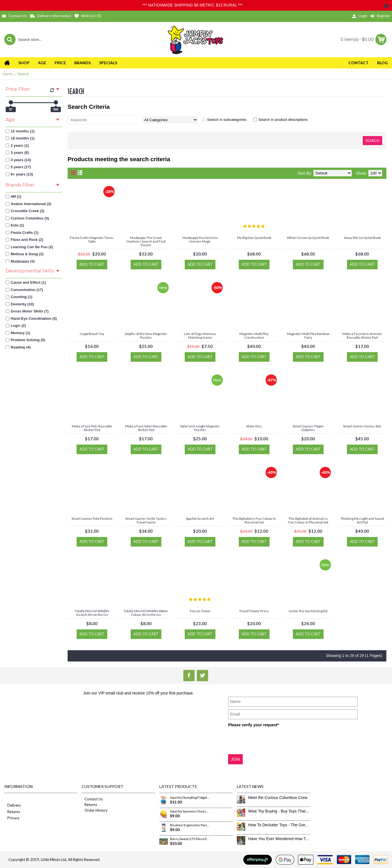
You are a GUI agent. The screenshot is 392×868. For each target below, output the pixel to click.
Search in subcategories (227, 120)
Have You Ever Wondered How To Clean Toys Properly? (279, 839)
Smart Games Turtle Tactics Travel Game (146, 520)
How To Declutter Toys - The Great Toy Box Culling (279, 825)
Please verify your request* (253, 725)
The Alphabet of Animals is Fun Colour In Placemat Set (308, 520)
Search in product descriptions (283, 120)
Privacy (12, 818)
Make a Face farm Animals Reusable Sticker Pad (362, 336)
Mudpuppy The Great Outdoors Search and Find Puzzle (146, 241)
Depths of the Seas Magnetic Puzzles (146, 336)
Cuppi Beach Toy (92, 334)
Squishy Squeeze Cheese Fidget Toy (190, 811)
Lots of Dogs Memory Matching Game (200, 336)
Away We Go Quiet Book (362, 238)
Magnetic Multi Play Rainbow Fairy (308, 336)
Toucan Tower (200, 611)
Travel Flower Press (254, 611)
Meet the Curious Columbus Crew (278, 798)
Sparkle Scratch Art (200, 519)
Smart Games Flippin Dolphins (308, 428)
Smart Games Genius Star (362, 426)
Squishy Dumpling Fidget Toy (190, 798)
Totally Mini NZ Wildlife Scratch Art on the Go (92, 613)
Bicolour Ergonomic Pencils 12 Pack (190, 825)
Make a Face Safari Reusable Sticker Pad (146, 428)
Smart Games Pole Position (92, 519)
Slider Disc (254, 426)
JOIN (235, 759)
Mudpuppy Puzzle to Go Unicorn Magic (200, 239)
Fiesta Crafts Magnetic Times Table (92, 239)
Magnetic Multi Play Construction (254, 336)
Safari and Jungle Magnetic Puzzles (200, 428)
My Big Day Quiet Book (254, 238)
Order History (95, 810)
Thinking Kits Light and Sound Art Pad (362, 520)
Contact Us (92, 799)
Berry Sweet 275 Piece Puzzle (190, 839)
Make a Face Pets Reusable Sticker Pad (92, 428)
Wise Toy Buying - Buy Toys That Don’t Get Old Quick (279, 811)
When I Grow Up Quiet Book (308, 238)
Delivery (13, 806)
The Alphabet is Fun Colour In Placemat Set (254, 520)
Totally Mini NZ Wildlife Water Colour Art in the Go (146, 613)
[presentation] (271, 740)
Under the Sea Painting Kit (308, 611)
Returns (12, 812)
